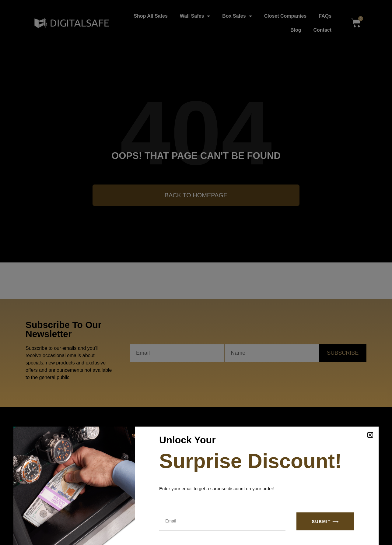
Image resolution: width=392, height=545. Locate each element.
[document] (196, 272)
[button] (370, 435)
